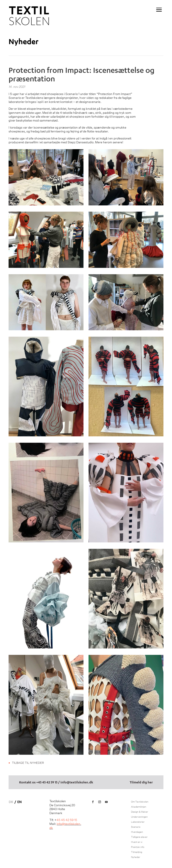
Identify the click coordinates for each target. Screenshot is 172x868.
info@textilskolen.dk (77, 782)
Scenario (136, 827)
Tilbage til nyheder (28, 763)
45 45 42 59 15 (48, 782)
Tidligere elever (139, 837)
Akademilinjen (139, 807)
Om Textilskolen (140, 802)
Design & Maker (139, 812)
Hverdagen (137, 832)
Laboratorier (138, 822)
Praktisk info (138, 847)
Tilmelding (137, 852)
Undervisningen (139, 817)
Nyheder (24, 41)
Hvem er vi (137, 842)
